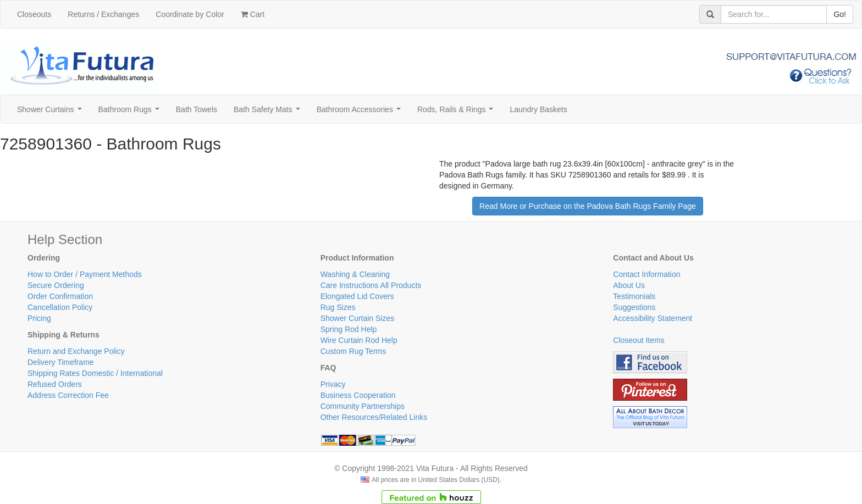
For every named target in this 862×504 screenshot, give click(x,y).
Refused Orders (55, 384)
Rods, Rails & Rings (457, 112)
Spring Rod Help (349, 329)
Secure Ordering (56, 285)
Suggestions (634, 307)
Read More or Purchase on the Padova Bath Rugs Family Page (588, 206)
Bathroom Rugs (131, 112)
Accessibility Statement (653, 318)
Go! (840, 14)
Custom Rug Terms (353, 351)
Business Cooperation (358, 395)
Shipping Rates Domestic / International (95, 373)
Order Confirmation (60, 296)
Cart (253, 14)
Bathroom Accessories (361, 112)
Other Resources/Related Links (374, 417)
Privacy (333, 384)
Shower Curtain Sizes (358, 318)
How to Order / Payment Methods (85, 274)
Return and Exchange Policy (76, 351)
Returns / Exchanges (103, 14)
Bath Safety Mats (269, 112)
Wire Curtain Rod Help (359, 340)
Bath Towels (197, 109)
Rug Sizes (338, 307)
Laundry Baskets (538, 109)
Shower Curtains (51, 112)
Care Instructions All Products (371, 285)
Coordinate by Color (190, 14)
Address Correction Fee (68, 395)
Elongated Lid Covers (357, 296)
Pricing (39, 318)
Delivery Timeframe (61, 362)
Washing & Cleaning (355, 274)
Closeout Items (639, 340)
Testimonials (634, 296)
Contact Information (646, 274)
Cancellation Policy (60, 307)
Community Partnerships (363, 406)
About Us (629, 285)
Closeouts (34, 14)
